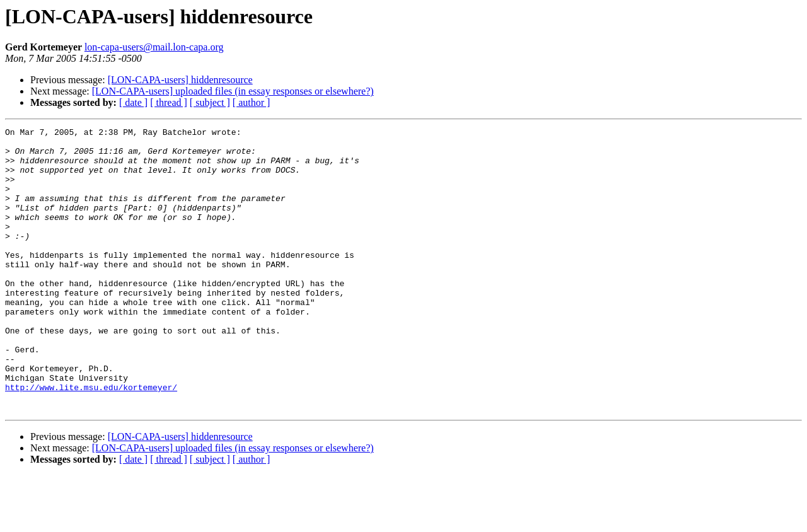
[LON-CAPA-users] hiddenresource (180, 80)
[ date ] (133, 102)
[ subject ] (210, 102)
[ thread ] (169, 102)
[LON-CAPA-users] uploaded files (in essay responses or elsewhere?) (233, 91)
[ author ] (252, 102)
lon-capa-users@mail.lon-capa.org (154, 47)
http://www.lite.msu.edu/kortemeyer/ (91, 440)
